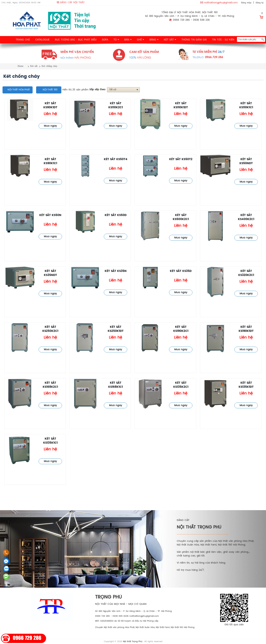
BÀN (128, 40)
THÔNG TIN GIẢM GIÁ (194, 40)
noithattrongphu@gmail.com (221, 3)
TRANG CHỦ (23, 40)
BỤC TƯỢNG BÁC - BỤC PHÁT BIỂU (76, 40)
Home (21, 66)
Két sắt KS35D (181, 271)
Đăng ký (260, 3)
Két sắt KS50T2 (181, 159)
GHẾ (141, 40)
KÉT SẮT (170, 40)
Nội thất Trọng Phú (133, 642)
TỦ (116, 40)
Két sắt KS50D (116, 215)
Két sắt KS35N (116, 271)
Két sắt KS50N (50, 215)
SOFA (105, 40)
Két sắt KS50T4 (116, 159)
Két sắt (34, 66)
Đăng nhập (246, 3)
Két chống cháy (49, 66)
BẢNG (154, 40)
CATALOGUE (42, 40)
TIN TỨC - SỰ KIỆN (223, 40)
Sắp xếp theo (97, 90)
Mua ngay (50, 126)
